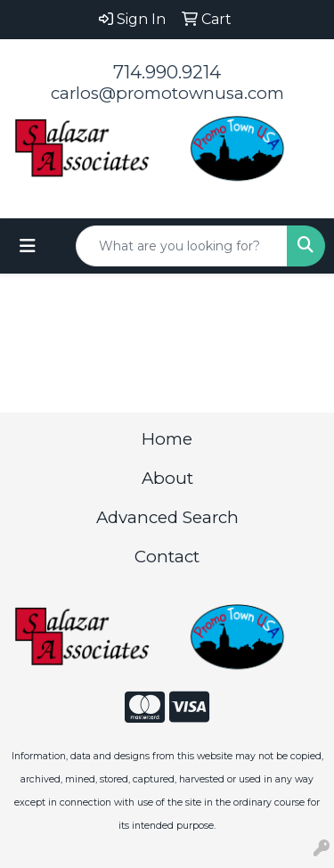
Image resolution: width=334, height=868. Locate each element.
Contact (167, 557)
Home (167, 439)
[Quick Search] (182, 246)
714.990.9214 (167, 72)
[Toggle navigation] (28, 246)
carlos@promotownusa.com (167, 93)
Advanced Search (167, 517)
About (167, 478)
